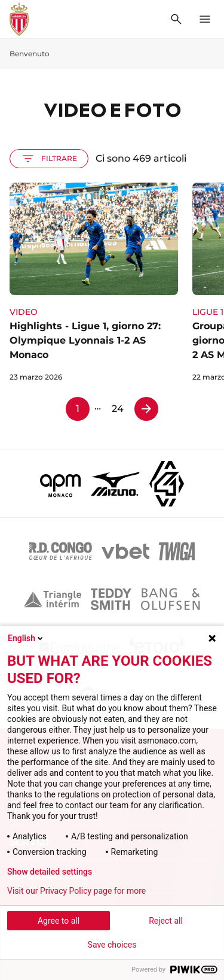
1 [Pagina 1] (78, 409)
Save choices (112, 945)
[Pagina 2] (146, 409)
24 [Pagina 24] (118, 409)
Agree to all (59, 921)
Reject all (166, 921)
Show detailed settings (50, 872)
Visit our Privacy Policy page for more (76, 891)
